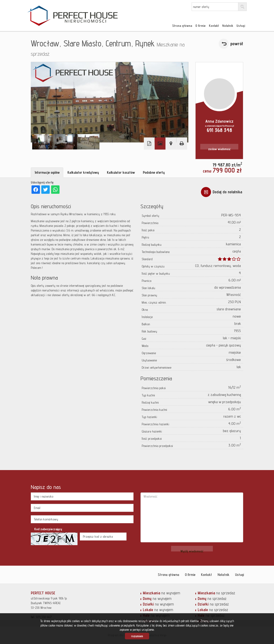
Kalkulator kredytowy (83, 172)
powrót (237, 44)
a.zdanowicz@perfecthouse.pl (219, 126)
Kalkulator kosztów (121, 172)
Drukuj (182, 143)
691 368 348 (219, 130)
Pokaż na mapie (171, 143)
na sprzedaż (216, 593)
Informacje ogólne (47, 172)
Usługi (241, 26)
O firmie (200, 26)
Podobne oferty (154, 172)
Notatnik (228, 26)
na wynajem (162, 593)
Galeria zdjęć (160, 143)
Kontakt (214, 26)
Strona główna (182, 26)
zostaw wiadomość (219, 149)
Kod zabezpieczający (48, 529)
